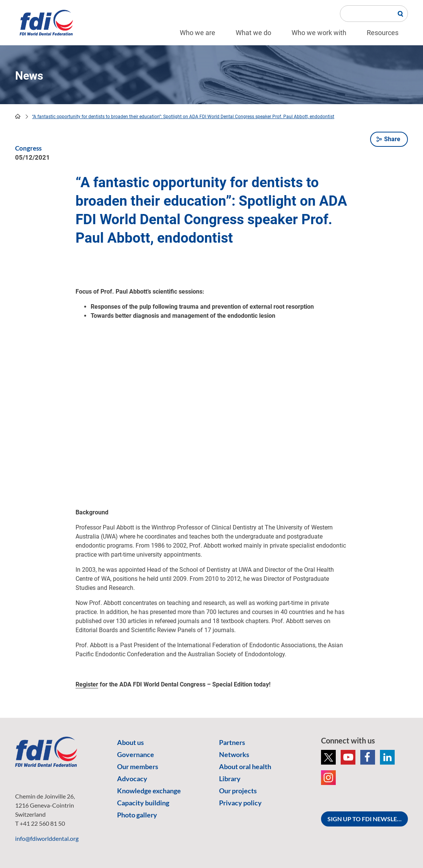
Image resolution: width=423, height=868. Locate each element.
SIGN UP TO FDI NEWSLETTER (368, 819)
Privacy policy (240, 803)
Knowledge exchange (149, 791)
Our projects (238, 791)
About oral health (245, 766)
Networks (234, 754)
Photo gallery (137, 815)
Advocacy (132, 779)
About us (130, 742)
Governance (136, 754)
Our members (138, 766)
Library (230, 779)
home (18, 116)
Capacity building (143, 803)
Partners (232, 742)
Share (392, 139)
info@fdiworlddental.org (47, 838)
